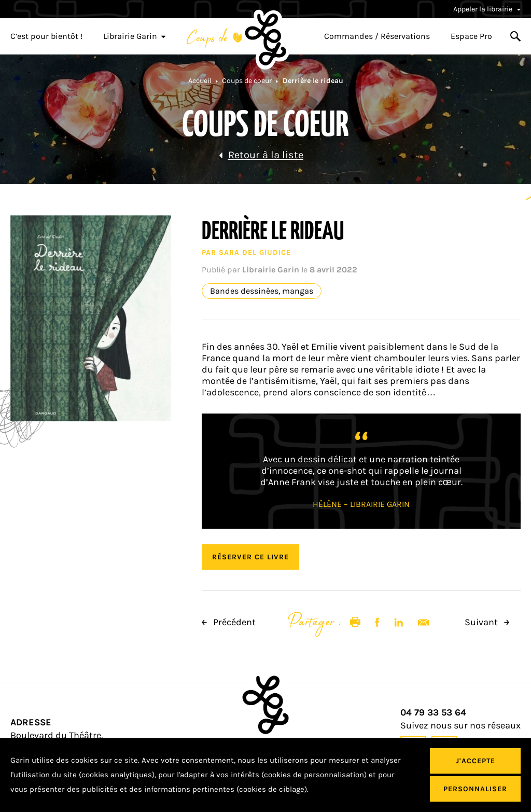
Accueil (200, 81)
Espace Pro (471, 36)
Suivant (487, 622)
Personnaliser (475, 789)
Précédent (229, 622)
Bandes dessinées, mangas (262, 291)
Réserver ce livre (250, 557)
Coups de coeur (247, 81)
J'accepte (476, 761)
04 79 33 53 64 (433, 713)
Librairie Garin (135, 36)
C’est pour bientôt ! (46, 36)
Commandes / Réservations (377, 36)
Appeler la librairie (487, 9)
